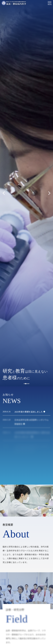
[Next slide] (49, 193)
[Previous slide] (4, 193)
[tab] (24, 384)
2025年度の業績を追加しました (29, 412)
